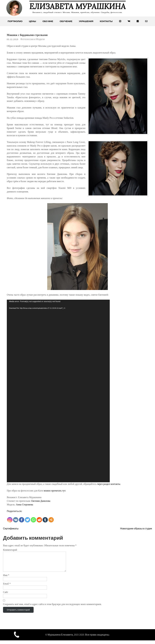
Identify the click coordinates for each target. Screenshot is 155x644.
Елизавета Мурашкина (77, 6)
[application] (58, 391)
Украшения (86, 21)
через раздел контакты (109, 484)
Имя (6, 579)
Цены (32, 21)
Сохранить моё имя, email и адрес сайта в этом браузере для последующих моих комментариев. (52, 608)
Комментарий (10, 550)
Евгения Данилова (41, 501)
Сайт (6, 596)
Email (7, 587)
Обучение (66, 21)
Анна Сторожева (24, 505)
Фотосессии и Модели (33, 39)
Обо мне (48, 21)
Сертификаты (11, 529)
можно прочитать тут (55, 491)
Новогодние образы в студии (136, 529)
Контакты (106, 21)
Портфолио (15, 21)
